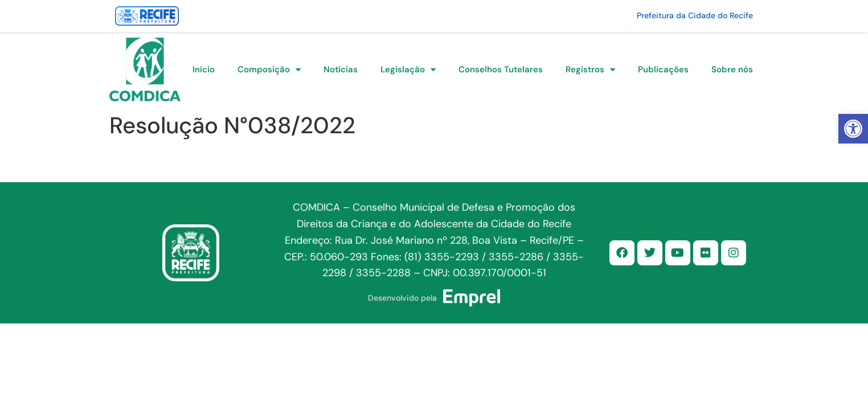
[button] (853, 129)
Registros (590, 70)
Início (204, 69)
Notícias (341, 69)
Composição (269, 70)
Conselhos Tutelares (501, 69)
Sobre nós (732, 69)
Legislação (408, 70)
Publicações (663, 69)
